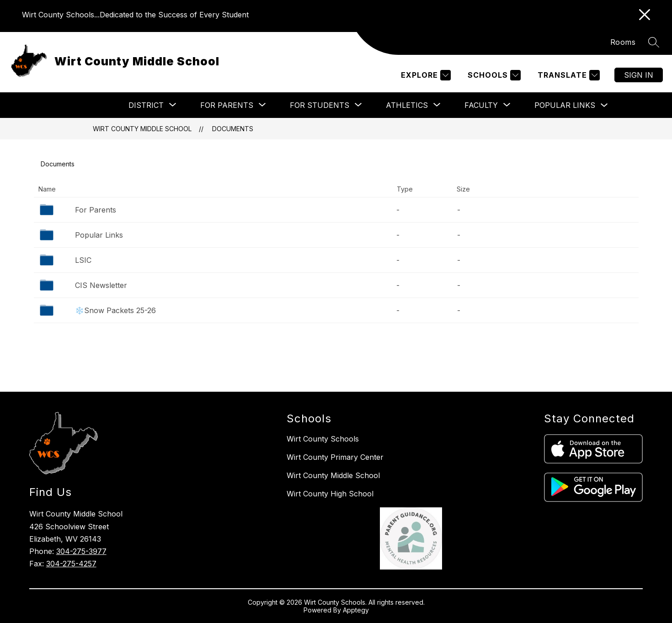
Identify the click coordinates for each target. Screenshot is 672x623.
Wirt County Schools (323, 439)
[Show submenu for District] (146, 105)
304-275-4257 (71, 564)
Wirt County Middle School (142, 129)
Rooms (623, 42)
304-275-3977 (81, 551)
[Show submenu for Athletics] (407, 105)
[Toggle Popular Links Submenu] (604, 105)
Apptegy (356, 610)
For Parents (96, 210)
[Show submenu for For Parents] (227, 105)
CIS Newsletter (101, 285)
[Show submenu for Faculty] (481, 105)
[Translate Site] (568, 75)
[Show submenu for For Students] (320, 105)
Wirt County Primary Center (335, 457)
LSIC (83, 260)
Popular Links (565, 105)
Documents (233, 129)
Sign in (639, 75)
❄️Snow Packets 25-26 (115, 310)
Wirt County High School (330, 494)
